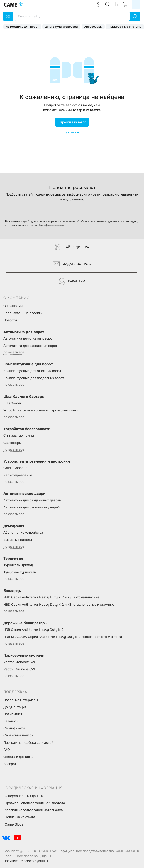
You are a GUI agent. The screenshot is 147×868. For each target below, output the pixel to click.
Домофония (14, 526)
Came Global (14, 824)
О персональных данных (24, 796)
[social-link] (6, 838)
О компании (13, 306)
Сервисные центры (18, 735)
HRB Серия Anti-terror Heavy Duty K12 (33, 630)
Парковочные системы (125, 27)
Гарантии (72, 281)
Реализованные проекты (23, 313)
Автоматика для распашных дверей (32, 507)
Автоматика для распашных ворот (30, 346)
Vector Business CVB (20, 669)
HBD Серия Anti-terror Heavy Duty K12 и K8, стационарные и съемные (59, 605)
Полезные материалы (21, 700)
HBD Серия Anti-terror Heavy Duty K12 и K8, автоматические (51, 597)
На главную (72, 132)
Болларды (13, 591)
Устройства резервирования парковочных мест (41, 410)
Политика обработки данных (26, 861)
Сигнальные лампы (19, 436)
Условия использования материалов (34, 810)
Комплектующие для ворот (28, 364)
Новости (10, 320)
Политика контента (20, 817)
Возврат (10, 764)
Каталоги (11, 721)
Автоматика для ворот (22, 27)
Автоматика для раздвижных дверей (32, 500)
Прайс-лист (13, 714)
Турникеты (13, 558)
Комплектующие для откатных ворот (32, 371)
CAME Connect (15, 468)
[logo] (13, 4)
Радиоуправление (18, 475)
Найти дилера (72, 247)
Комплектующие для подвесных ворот (34, 378)
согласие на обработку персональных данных (89, 221)
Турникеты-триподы (19, 565)
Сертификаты (14, 728)
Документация (15, 707)
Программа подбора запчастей (28, 743)
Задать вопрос (72, 264)
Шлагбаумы (13, 403)
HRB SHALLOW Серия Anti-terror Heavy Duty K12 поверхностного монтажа (63, 637)
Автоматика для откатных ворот (29, 338)
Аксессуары (93, 27)
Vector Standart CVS (20, 662)
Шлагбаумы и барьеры (61, 27)
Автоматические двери (24, 494)
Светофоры (12, 443)
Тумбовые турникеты (20, 572)
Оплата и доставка (18, 757)
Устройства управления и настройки (37, 461)
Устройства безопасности (27, 429)
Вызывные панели (18, 540)
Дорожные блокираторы (25, 623)
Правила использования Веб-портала (35, 803)
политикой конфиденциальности (48, 225)
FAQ (7, 750)
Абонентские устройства (23, 533)
